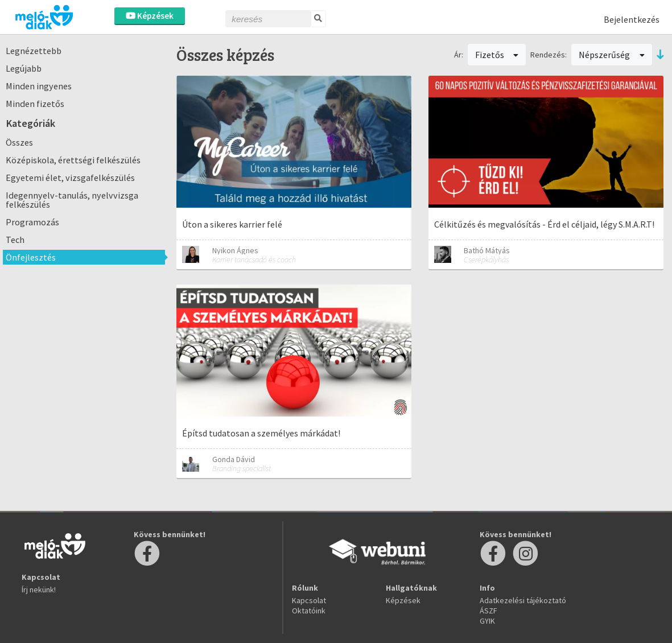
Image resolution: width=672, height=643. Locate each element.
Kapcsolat (309, 600)
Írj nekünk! (39, 590)
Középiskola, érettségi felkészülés (73, 160)
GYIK (487, 621)
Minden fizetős (35, 104)
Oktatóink (309, 611)
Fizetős (497, 55)
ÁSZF (488, 611)
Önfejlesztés (31, 257)
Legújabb (24, 68)
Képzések (150, 16)
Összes (19, 142)
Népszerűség (612, 55)
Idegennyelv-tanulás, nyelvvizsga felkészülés (72, 200)
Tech (15, 240)
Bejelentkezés (632, 19)
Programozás (32, 222)
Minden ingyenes (39, 86)
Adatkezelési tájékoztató (523, 600)
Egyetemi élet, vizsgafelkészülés (70, 178)
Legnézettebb (34, 51)
